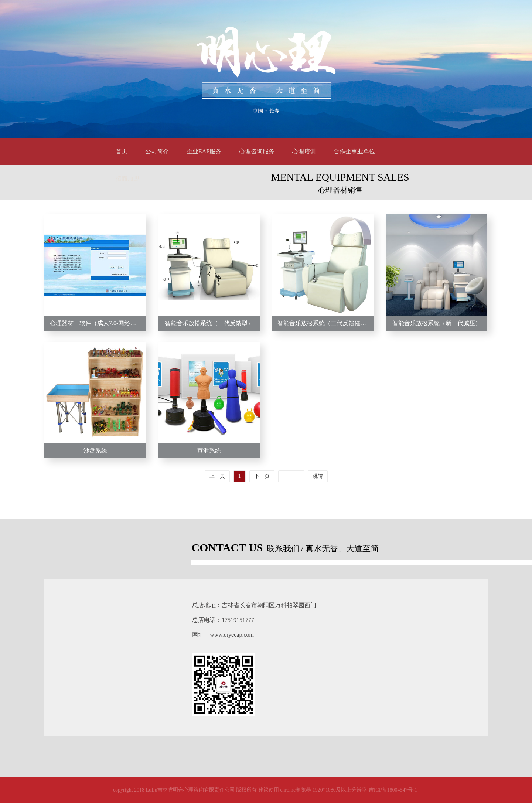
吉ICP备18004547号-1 (393, 790)
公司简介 (157, 151)
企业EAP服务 (204, 151)
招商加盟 (127, 179)
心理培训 (304, 151)
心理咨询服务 (257, 151)
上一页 (217, 476)
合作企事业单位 (354, 151)
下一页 (262, 476)
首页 (122, 151)
